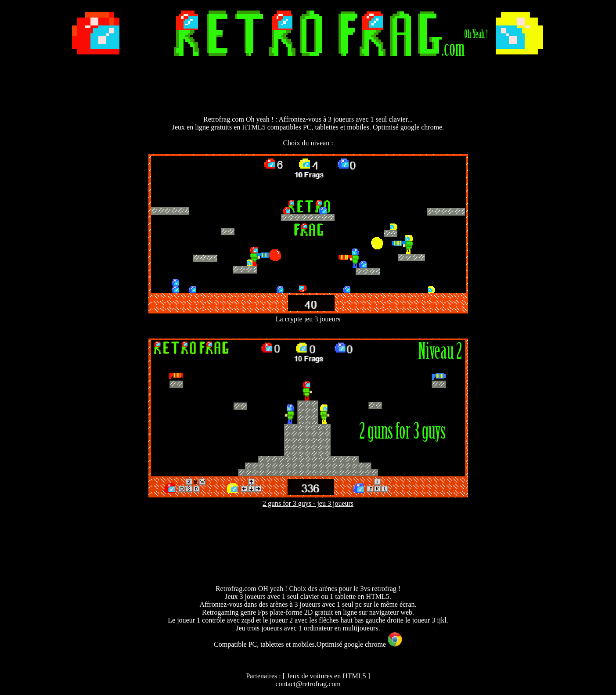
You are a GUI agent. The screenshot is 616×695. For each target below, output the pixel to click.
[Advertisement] (308, 87)
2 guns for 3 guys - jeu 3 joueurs (308, 503)
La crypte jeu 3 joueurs (308, 319)
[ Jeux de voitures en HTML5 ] (326, 676)
